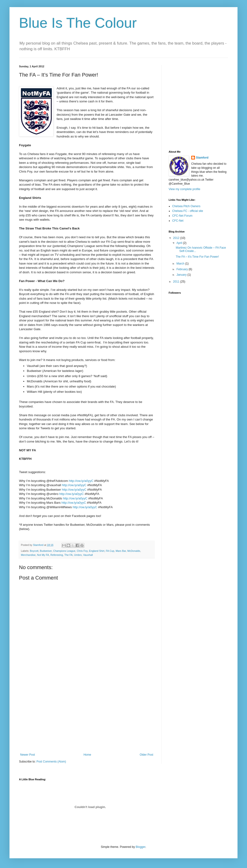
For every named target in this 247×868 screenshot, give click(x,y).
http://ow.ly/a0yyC (81, 481)
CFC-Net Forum (182, 216)
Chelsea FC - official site (188, 211)
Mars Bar (121, 551)
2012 (177, 238)
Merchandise (28, 555)
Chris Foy (82, 551)
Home (87, 755)
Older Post (146, 755)
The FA (69, 555)
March (181, 264)
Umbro (78, 555)
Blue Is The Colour (78, 23)
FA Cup (110, 551)
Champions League (64, 551)
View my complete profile (184, 189)
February (183, 269)
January (182, 275)
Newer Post (28, 755)
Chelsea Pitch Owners (186, 206)
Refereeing (57, 555)
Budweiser (46, 551)
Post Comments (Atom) (51, 762)
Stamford (202, 158)
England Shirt (97, 551)
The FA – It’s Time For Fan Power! (197, 257)
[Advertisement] (87, 717)
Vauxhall (88, 555)
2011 (177, 282)
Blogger (140, 847)
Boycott (34, 551)
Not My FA (43, 555)
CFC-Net (178, 221)
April (180, 243)
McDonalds (134, 551)
